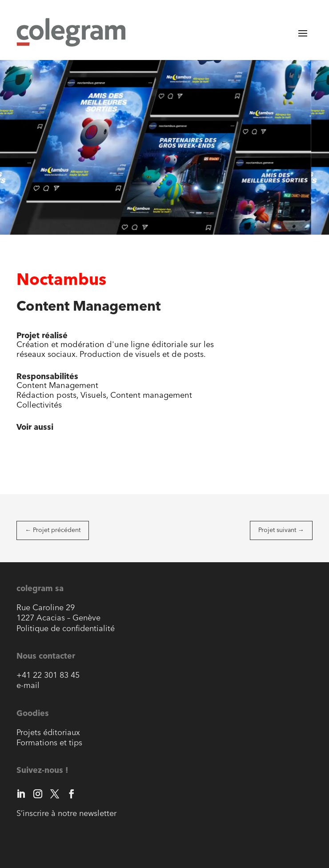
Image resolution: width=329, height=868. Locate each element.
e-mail (28, 686)
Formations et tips (49, 743)
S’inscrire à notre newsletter (66, 814)
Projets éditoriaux (48, 733)
